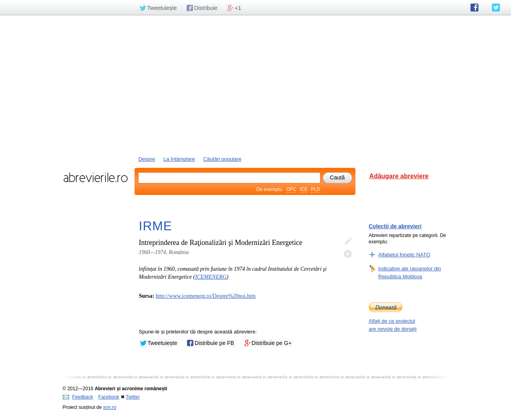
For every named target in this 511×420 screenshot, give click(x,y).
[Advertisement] (256, 85)
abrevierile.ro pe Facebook (474, 8)
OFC (291, 189)
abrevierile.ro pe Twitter (496, 8)
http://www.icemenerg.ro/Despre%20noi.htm (206, 296)
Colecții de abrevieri (395, 226)
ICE (304, 189)
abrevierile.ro (95, 177)
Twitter (133, 397)
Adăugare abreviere (399, 176)
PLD (315, 189)
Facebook (109, 397)
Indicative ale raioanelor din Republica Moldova (410, 272)
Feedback (78, 397)
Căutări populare (222, 159)
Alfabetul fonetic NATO (404, 254)
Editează (348, 241)
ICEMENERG (211, 277)
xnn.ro (110, 407)
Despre (147, 159)
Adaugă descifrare (348, 254)
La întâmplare (179, 159)
